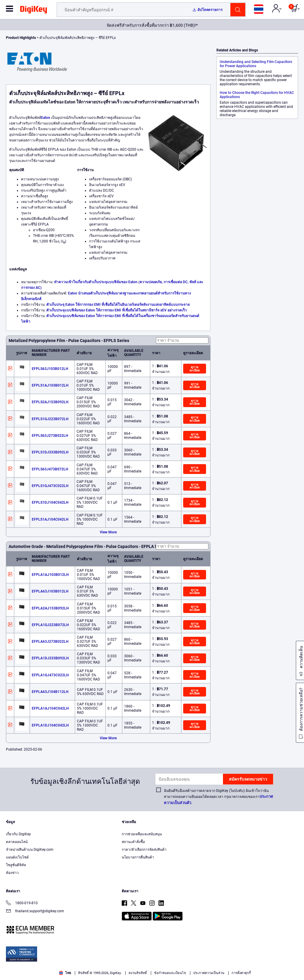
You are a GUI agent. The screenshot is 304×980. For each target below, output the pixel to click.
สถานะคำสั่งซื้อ (133, 842)
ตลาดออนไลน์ (17, 842)
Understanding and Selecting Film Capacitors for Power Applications (256, 64)
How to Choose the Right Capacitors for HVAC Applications (257, 95)
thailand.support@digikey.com (35, 912)
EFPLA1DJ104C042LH (50, 725)
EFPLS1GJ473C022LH (50, 486)
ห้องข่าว (12, 873)
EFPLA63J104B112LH (50, 692)
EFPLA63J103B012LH (50, 591)
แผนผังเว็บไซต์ (17, 857)
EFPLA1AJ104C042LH (50, 708)
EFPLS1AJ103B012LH (50, 385)
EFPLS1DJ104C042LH (50, 502)
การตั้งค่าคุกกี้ (241, 973)
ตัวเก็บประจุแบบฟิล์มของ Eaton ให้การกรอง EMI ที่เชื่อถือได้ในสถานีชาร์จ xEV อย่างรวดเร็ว (117, 310)
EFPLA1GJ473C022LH (50, 675)
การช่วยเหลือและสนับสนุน (142, 834)
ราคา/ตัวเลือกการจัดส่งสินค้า (144, 850)
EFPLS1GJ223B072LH (50, 419)
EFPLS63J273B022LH (50, 436)
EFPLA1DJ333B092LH (50, 658)
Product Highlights (21, 38)
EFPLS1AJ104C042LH (50, 519)
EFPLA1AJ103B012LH (50, 575)
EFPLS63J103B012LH (50, 369)
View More (108, 532)
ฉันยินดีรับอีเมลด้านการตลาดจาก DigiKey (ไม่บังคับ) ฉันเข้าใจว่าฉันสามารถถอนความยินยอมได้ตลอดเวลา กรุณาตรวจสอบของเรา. (218, 797)
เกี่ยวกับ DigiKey (18, 834)
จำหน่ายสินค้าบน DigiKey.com (30, 850)
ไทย (65, 973)
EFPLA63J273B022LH (50, 642)
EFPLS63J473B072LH (50, 469)
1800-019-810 (22, 903)
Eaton (46, 118)
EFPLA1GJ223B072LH (50, 625)
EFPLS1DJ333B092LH (50, 452)
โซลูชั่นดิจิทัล (16, 865)
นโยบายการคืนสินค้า (138, 857)
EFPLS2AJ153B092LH (50, 402)
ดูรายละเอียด (195, 369)
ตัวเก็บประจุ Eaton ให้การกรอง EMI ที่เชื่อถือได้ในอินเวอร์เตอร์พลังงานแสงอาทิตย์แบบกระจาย (118, 305)
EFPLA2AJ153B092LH (50, 608)
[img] (34, 11)
